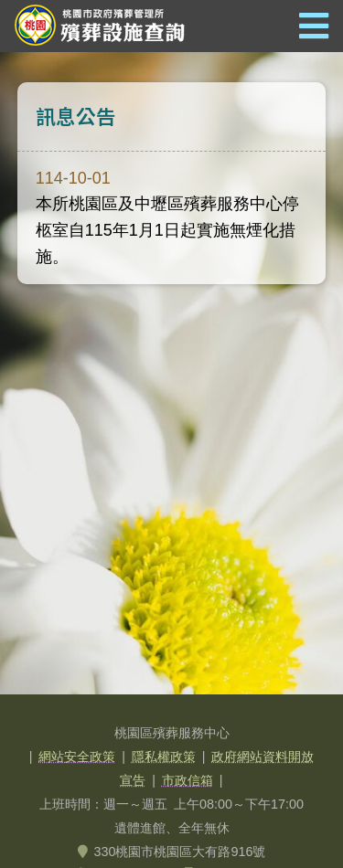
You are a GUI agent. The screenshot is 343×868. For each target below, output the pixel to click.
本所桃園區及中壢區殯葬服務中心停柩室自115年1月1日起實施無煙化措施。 (167, 217)
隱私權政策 (164, 757)
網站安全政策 (77, 757)
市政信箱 (188, 780)
